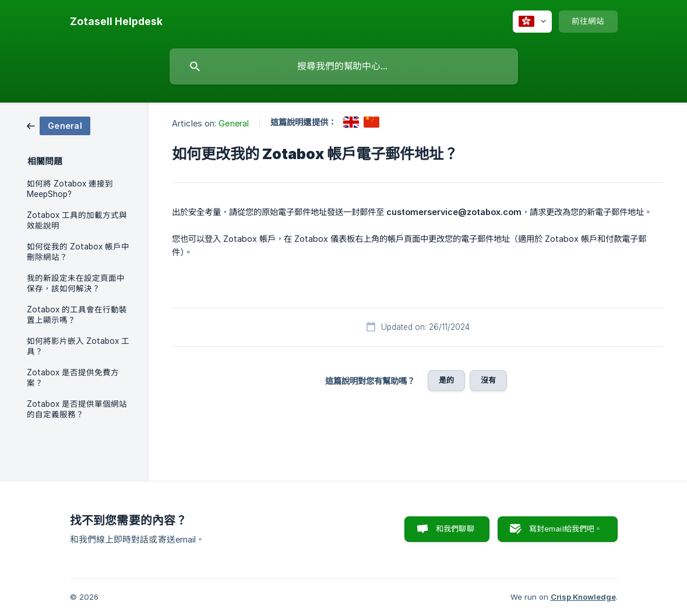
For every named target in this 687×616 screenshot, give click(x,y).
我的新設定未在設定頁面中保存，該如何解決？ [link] (76, 283)
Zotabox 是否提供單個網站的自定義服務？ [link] (77, 409)
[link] (59, 125)
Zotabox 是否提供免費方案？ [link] (73, 378)
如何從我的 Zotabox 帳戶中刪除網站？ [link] (78, 252)
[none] (116, 22)
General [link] (234, 123)
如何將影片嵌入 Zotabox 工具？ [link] (78, 346)
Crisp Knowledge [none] (583, 597)
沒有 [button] (488, 380)
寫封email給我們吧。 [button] (566, 529)
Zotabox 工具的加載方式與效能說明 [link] (77, 220)
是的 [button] (446, 380)
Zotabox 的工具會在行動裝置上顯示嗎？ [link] (77, 315)
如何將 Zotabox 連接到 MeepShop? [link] (70, 189)
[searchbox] (344, 66)
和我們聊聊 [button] (455, 529)
